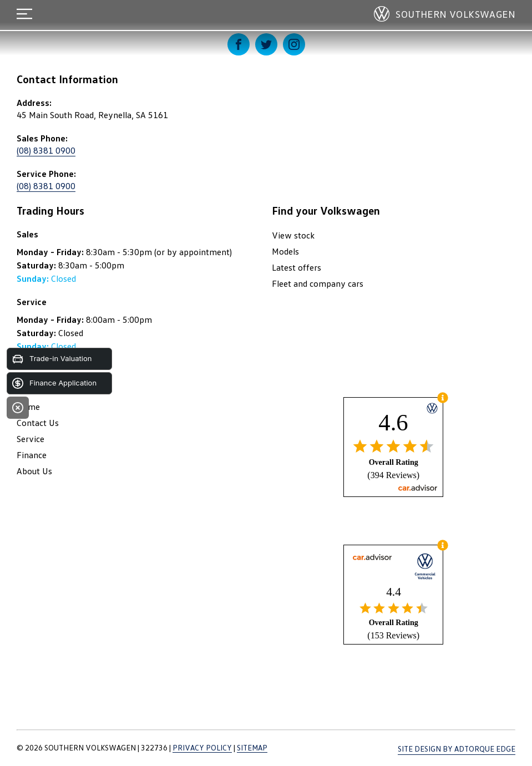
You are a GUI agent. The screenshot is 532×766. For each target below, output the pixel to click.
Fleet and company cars (318, 283)
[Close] (18, 408)
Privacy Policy (202, 747)
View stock (293, 235)
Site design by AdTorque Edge (457, 749)
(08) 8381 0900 (46, 150)
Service (31, 439)
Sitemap (252, 747)
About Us (34, 471)
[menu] (24, 14)
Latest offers (297, 267)
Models (285, 251)
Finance (32, 455)
